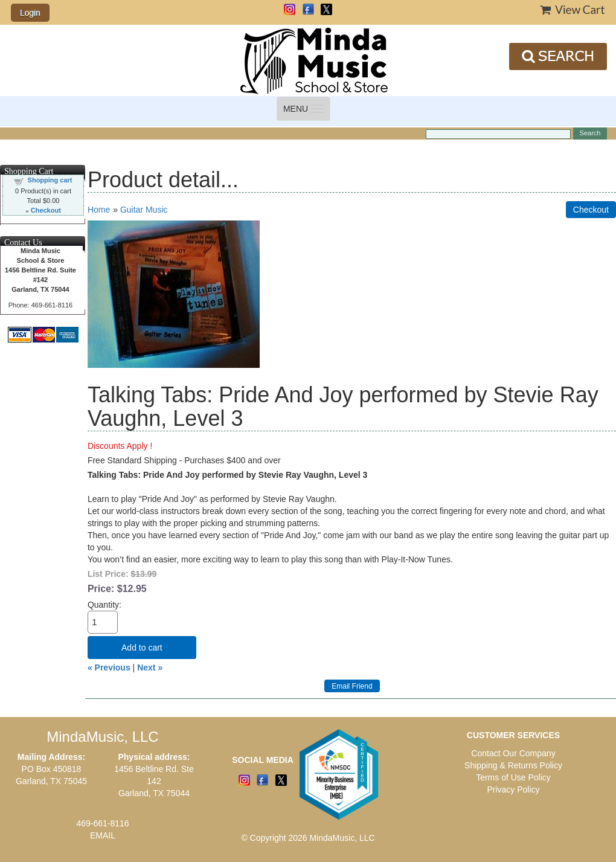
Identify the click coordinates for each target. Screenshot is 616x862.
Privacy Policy (513, 790)
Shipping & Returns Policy (513, 765)
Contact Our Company (513, 753)
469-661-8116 (102, 823)
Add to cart (142, 648)
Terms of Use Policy (513, 777)
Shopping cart (50, 180)
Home (99, 210)
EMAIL (103, 835)
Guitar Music (144, 210)
